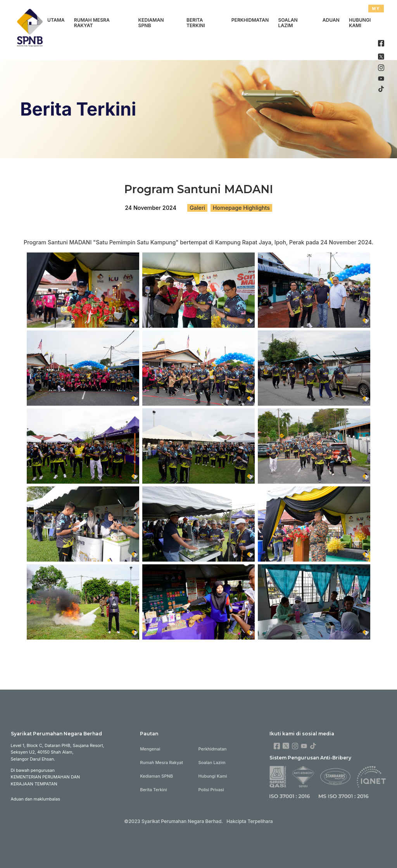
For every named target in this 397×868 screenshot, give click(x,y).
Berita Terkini (196, 23)
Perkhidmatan (250, 20)
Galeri (197, 208)
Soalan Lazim (288, 23)
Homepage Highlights (241, 208)
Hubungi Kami (360, 23)
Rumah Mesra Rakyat (92, 23)
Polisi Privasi (211, 790)
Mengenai (150, 749)
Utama (56, 20)
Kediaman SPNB (151, 23)
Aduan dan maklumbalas (35, 799)
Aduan (331, 20)
